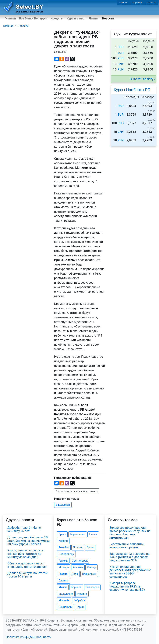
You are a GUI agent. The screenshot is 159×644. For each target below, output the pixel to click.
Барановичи (78, 534)
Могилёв (64, 600)
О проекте (137, 3)
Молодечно (66, 594)
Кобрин (63, 541)
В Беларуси (63, 505)
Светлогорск (80, 561)
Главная (124, 3)
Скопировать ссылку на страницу (77, 491)
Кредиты (57, 18)
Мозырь (64, 567)
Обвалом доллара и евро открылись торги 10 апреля (27, 565)
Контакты (151, 3)
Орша (90, 547)
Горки (80, 607)
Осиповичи (65, 607)
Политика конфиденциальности (28, 637)
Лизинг (94, 18)
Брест (62, 534)
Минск (63, 587)
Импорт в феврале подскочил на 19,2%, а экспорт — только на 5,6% (127, 586)
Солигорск (92, 587)
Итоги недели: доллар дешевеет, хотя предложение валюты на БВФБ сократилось (130, 572)
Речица (92, 567)
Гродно (63, 574)
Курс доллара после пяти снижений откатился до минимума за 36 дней (25, 554)
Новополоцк (66, 554)
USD (121, 47)
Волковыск (89, 574)
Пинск (93, 534)
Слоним (63, 581)
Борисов (76, 587)
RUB (121, 58)
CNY (121, 64)
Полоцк (78, 547)
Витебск (64, 547)
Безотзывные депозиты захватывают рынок (127, 546)
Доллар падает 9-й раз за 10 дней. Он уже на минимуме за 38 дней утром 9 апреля (28, 541)
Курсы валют (76, 18)
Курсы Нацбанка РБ (132, 90)
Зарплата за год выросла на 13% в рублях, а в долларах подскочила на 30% (129, 557)
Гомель (63, 561)
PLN (120, 69)
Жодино (82, 594)
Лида (75, 574)
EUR (120, 53)
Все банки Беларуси (33, 18)
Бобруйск (79, 600)
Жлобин (78, 567)
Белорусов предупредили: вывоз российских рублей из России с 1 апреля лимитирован (130, 533)
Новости (108, 18)
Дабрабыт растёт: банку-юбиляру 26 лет (25, 529)
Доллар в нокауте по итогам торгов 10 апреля (27, 575)
